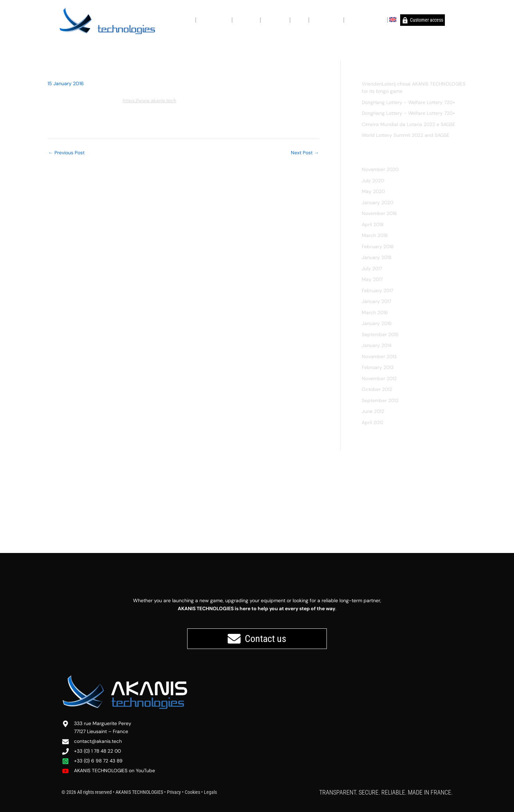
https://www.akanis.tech (149, 101)
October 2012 (377, 389)
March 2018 (375, 235)
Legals (210, 792)
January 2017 (377, 301)
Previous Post (66, 153)
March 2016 (375, 312)
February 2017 (378, 290)
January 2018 (377, 257)
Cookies (192, 792)
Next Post (305, 153)
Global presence (326, 20)
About (188, 20)
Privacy (174, 792)
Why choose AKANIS (366, 20)
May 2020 (374, 191)
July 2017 (372, 268)
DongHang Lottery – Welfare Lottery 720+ (409, 102)
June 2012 (373, 411)
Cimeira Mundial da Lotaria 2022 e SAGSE (409, 124)
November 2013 (379, 356)
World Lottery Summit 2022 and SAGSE (406, 135)
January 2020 (378, 202)
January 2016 (377, 323)
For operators (275, 20)
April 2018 (373, 224)
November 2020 (380, 169)
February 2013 (378, 367)
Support (299, 20)
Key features (246, 20)
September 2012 (380, 400)
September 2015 (380, 334)
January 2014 (377, 345)
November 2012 (379, 378)
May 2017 (372, 279)
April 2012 (373, 422)
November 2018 (380, 213)
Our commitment (214, 20)
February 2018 (378, 246)
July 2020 (373, 180)
